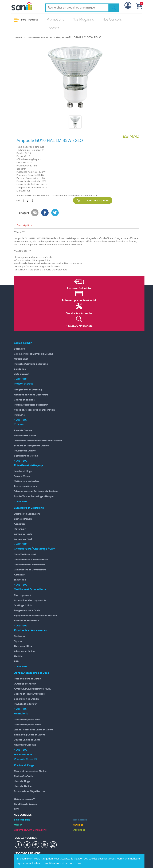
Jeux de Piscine (23, 786)
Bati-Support (22, 374)
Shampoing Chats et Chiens (30, 735)
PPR (16, 662)
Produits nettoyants (25, 486)
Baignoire (19, 349)
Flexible (18, 657)
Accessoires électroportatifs (30, 601)
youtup (45, 845)
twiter (27, 845)
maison (18, 825)
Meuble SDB (21, 359)
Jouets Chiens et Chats (27, 740)
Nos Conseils (112, 20)
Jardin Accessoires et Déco (32, 673)
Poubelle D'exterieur (25, 704)
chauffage (20, 580)
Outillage (78, 825)
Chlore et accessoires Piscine (30, 771)
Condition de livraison (26, 804)
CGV (17, 809)
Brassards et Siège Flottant (30, 791)
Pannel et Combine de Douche (31, 364)
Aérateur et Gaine (24, 651)
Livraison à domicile (79, 289)
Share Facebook (45, 213)
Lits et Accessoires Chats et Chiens (34, 730)
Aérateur (19, 575)
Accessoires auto (25, 754)
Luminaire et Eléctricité (39, 38)
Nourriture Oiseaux (25, 745)
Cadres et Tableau (24, 400)
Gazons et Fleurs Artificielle (29, 694)
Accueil (18, 38)
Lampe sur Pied (23, 539)
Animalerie (21, 714)
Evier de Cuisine (23, 431)
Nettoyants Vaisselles (26, 481)
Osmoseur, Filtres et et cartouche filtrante (38, 441)
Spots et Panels (23, 519)
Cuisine (19, 425)
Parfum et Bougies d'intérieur (31, 405)
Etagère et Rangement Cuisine (31, 446)
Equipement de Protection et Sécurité (36, 616)
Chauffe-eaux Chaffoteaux (29, 565)
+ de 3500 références (79, 326)
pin (36, 845)
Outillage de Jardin (25, 684)
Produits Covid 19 (25, 759)
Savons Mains (22, 476)
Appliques (20, 524)
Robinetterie (80, 820)
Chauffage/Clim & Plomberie (30, 830)
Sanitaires (20, 369)
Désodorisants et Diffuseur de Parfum (36, 491)
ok (80, 863)
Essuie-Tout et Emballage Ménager (34, 497)
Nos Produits (26, 20)
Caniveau (19, 636)
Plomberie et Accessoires (30, 630)
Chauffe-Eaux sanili (25, 555)
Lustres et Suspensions (27, 514)
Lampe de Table (23, 534)
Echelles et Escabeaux (27, 621)
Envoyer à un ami (35, 213)
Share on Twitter (55, 213)
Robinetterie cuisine (25, 436)
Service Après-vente (79, 313)
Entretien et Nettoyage (29, 465)
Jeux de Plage (22, 781)
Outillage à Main (23, 606)
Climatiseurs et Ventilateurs (30, 570)
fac (18, 845)
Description (24, 225)
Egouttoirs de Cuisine (26, 456)
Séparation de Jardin (26, 699)
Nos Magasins (83, 20)
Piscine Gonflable (24, 776)
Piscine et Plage (24, 765)
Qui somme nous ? (24, 799)
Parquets (19, 415)
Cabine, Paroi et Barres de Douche (34, 354)
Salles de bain (23, 343)
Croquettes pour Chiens (27, 725)
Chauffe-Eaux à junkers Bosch (31, 560)
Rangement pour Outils (27, 611)
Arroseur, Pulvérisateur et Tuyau (33, 689)
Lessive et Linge (23, 471)
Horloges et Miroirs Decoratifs (31, 395)
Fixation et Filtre (23, 646)
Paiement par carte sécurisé (79, 301)
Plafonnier (20, 529)
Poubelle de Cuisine (25, 451)
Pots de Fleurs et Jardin (28, 679)
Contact (53, 28)
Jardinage (79, 830)
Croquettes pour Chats (27, 720)
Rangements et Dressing (28, 390)
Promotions (55, 20)
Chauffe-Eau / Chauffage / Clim (35, 549)
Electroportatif (23, 595)
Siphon (18, 641)
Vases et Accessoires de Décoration (34, 410)
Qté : (19, 200)
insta (53, 845)
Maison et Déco (24, 384)
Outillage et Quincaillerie (30, 589)
